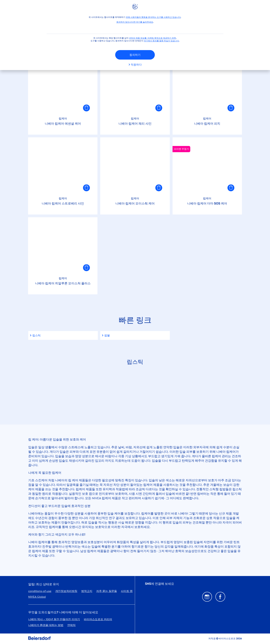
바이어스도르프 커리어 (98, 619)
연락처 (71, 625)
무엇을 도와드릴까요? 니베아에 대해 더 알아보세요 (63, 612)
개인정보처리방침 (66, 591)
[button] (86, 108)
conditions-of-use (40, 591)
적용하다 (136, 65)
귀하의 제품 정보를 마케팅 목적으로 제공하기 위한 (152, 38)
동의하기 (135, 55)
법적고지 (87, 591)
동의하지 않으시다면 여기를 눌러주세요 (135, 22)
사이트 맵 (127, 591)
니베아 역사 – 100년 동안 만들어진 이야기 (54, 619)
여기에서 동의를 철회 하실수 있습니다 (161, 41)
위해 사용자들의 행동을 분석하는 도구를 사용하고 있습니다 (153, 17)
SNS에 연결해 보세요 (160, 584)
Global (37, 597)
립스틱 (37, 335)
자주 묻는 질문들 (107, 591)
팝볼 (107, 335)
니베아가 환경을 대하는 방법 (46, 625)
